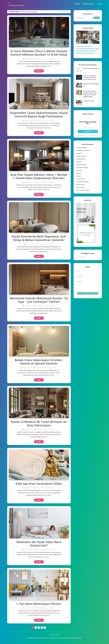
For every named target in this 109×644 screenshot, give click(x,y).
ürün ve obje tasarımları (83, 190)
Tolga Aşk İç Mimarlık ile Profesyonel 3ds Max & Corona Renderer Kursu (90, 78)
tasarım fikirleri (81, 179)
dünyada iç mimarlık (82, 148)
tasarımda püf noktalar (83, 182)
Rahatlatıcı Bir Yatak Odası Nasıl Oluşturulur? (39, 544)
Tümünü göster (66, 12)
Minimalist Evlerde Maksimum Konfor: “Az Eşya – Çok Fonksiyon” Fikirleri (39, 300)
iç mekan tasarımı (81, 156)
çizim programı (81, 185)
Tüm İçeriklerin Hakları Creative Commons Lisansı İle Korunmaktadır (45, 638)
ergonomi (50, 244)
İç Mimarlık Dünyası (29, 59)
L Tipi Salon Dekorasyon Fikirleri (39, 604)
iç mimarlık (79, 162)
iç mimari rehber (81, 159)
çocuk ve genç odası (50, 368)
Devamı (38, 71)
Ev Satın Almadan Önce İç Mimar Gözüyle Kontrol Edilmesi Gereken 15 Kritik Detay (39, 53)
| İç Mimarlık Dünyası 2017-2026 (73, 638)
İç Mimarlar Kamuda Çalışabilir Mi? (91, 85)
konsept (79, 173)
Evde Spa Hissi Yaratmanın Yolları (39, 484)
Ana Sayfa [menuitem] (77, 4)
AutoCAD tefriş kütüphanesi (91, 68)
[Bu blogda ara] (85, 18)
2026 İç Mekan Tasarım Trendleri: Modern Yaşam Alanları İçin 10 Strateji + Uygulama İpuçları (90, 94)
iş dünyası (79, 170)
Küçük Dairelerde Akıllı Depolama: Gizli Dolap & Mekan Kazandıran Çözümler (39, 238)
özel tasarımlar (81, 187)
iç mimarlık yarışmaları (82, 168)
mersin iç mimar (81, 257)
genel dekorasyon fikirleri (83, 151)
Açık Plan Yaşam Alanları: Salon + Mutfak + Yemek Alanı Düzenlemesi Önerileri (39, 176)
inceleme (79, 153)
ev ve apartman (50, 59)
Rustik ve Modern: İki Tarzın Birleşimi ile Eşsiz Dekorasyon (39, 424)
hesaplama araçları (55, 635)
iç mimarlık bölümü (81, 165)
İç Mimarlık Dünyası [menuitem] (88, 4)
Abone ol (88, 131)
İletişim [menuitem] (100, 4)
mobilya (79, 176)
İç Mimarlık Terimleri (89, 101)
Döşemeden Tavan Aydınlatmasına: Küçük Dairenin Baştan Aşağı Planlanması (39, 115)
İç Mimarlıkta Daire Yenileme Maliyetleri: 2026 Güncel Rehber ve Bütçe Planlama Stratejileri (87, 50)
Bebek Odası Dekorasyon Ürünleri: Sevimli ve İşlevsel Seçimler (39, 362)
